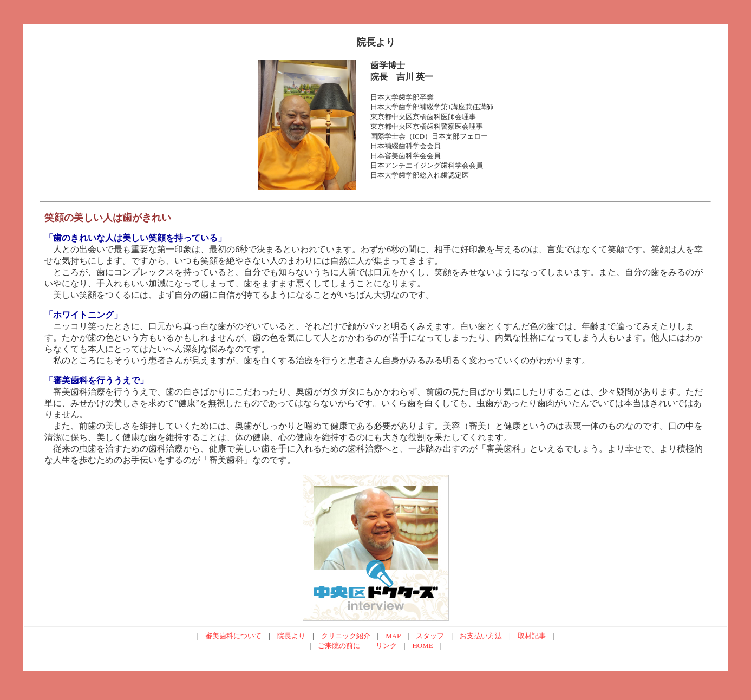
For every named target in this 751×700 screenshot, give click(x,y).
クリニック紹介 (346, 636)
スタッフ (430, 636)
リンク (386, 646)
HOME (422, 646)
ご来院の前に (339, 646)
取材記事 (532, 636)
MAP (393, 636)
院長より (291, 636)
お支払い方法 (481, 636)
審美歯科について (233, 636)
